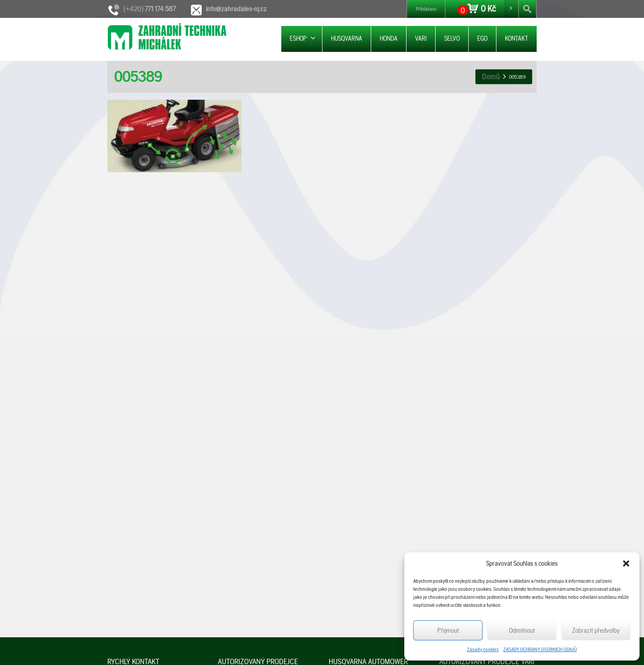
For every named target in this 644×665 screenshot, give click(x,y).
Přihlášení (426, 9)
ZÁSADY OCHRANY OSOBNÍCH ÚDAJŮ (540, 649)
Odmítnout (522, 631)
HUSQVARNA (347, 38)
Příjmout (448, 631)
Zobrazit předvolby (596, 631)
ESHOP (303, 38)
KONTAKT (517, 38)
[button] (626, 563)
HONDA (389, 38)
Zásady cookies (483, 649)
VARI (421, 38)
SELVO (452, 38)
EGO (482, 38)
